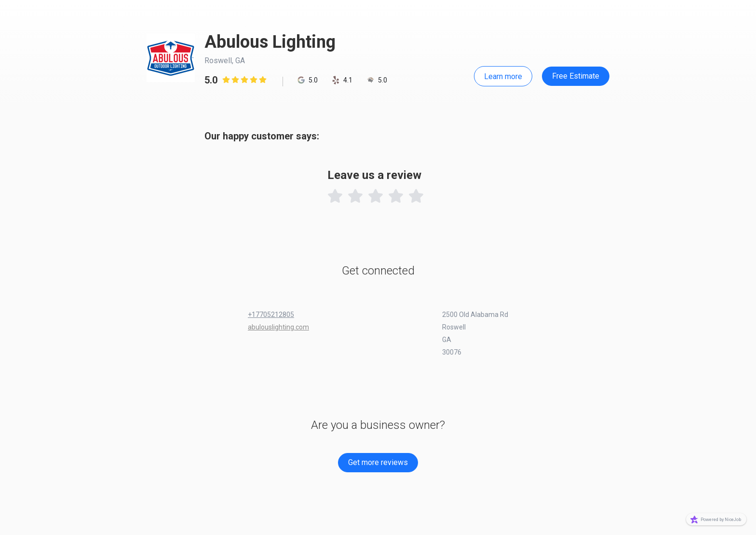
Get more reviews (378, 462)
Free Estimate (576, 76)
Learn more (503, 76)
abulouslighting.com (278, 327)
